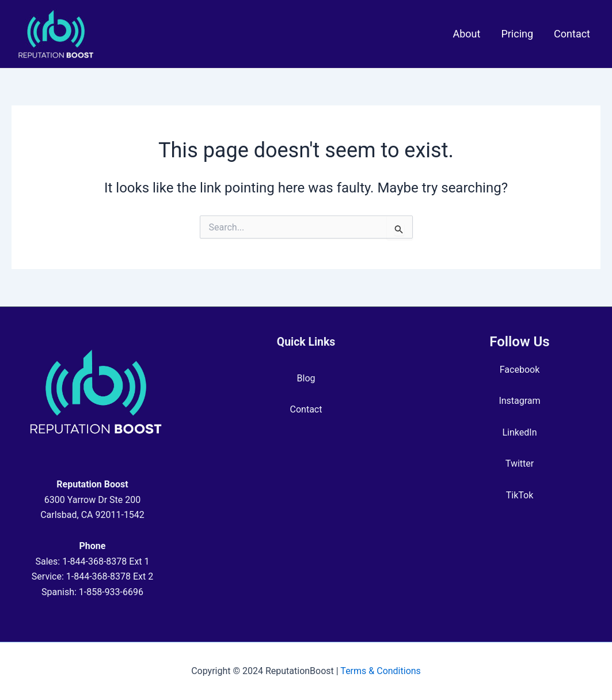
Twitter (520, 463)
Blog (306, 378)
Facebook (520, 370)
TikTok (520, 495)
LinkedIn (520, 432)
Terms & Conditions (381, 671)
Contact (306, 409)
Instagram (519, 401)
